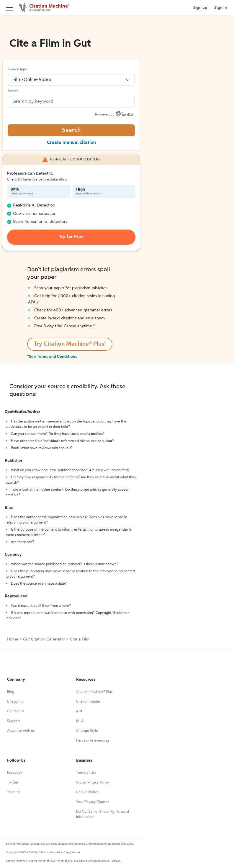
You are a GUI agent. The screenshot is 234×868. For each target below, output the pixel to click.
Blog (11, 692)
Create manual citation (71, 143)
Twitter (13, 783)
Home (13, 639)
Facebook (15, 773)
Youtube (14, 792)
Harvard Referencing (93, 741)
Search (13, 91)
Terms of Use (86, 773)
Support (13, 721)
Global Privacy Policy (93, 783)
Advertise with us (21, 731)
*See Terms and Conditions (52, 357)
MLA (80, 721)
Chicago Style (87, 731)
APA (79, 711)
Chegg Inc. (16, 702)
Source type (17, 69)
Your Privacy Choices (93, 802)
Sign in (221, 8)
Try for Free (71, 237)
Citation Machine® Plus (94, 692)
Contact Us (16, 711)
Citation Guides (88, 702)
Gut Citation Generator (44, 639)
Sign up (200, 8)
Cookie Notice (87, 792)
